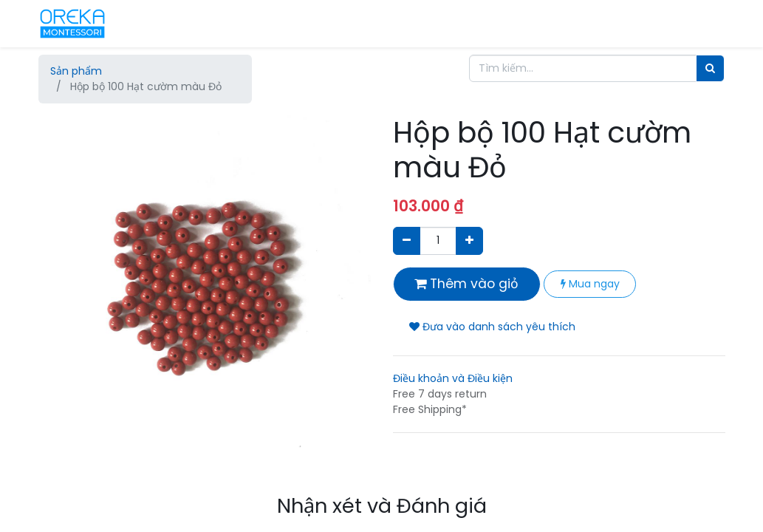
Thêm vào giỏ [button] (466, 284)
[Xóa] (407, 241)
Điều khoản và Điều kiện (453, 378)
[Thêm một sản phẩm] (469, 241)
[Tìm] (710, 68)
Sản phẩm (76, 71)
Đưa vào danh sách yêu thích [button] (492, 327)
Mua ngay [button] (590, 284)
